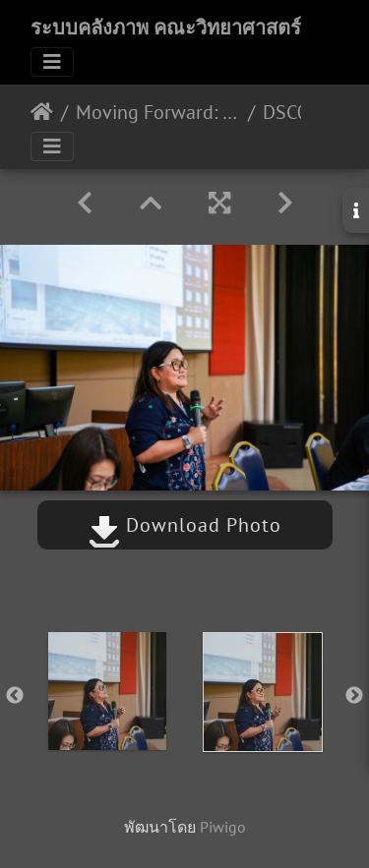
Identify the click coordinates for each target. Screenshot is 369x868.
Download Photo (185, 525)
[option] (107, 691)
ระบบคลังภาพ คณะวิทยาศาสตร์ (166, 28)
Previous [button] (15, 696)
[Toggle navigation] (52, 62)
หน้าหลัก (42, 112)
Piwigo (223, 827)
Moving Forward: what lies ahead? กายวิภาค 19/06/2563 (158, 112)
